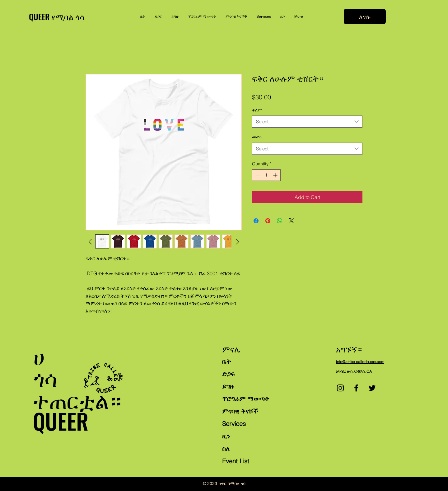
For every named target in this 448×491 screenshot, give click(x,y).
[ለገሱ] (365, 17)
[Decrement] (257, 175)
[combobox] (307, 122)
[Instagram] (340, 388)
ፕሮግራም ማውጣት (246, 399)
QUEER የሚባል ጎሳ (57, 17)
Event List (236, 461)
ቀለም (257, 110)
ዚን (226, 436)
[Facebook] (356, 388)
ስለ (226, 449)
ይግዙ (228, 386)
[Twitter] (372, 388)
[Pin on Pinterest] (268, 221)
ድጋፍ (228, 374)
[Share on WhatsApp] (280, 221)
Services (234, 424)
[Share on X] (292, 221)
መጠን (257, 137)
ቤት (227, 361)
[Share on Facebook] (256, 221)
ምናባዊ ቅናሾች (240, 411)
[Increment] (276, 175)
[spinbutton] (266, 175)
